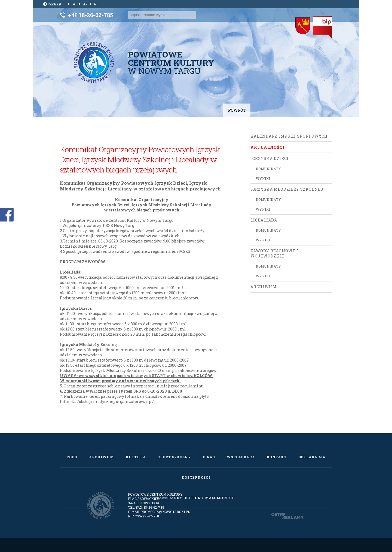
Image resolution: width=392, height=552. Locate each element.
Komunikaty (269, 169)
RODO (72, 457)
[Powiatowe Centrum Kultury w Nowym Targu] (94, 63)
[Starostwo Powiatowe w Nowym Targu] (303, 26)
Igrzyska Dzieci (270, 158)
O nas (209, 457)
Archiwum (264, 287)
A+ (96, 4)
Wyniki (263, 178)
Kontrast (52, 4)
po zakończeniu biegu (167, 334)
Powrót (237, 110)
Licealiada (264, 220)
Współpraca (241, 457)
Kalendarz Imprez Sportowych (289, 136)
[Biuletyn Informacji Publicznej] (323, 28)
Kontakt (277, 457)
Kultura (136, 457)
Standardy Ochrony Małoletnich (196, 498)
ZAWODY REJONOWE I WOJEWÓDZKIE (274, 253)
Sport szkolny (174, 457)
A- (85, 4)
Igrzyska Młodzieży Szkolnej (287, 189)
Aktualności (267, 147)
